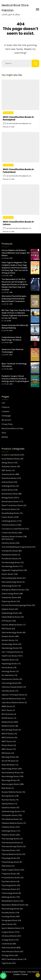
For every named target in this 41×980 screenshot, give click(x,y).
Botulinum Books (9, 509)
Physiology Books (9, 858)
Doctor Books (7, 574)
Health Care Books (9, 656)
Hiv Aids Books (8, 675)
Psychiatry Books (9, 881)
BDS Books (6, 539)
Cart (3, 403)
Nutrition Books (8, 800)
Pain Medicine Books (10, 819)
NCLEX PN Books (9, 761)
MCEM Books (7, 718)
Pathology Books (9, 831)
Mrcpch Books (8, 745)
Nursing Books (8, 796)
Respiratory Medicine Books (13, 905)
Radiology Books (9, 897)
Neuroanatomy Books (11, 773)
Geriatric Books (8, 640)
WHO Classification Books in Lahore (18, 223)
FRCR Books (7, 629)
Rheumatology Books (10, 909)
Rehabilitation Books (10, 901)
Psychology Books (9, 885)
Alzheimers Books (9, 466)
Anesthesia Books (9, 478)
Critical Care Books (9, 533)
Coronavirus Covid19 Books (13, 529)
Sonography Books (10, 920)
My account (6, 420)
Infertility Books (8, 691)
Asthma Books (8, 482)
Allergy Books (7, 463)
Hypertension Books (10, 679)
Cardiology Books (9, 521)
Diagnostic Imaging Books (12, 570)
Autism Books (7, 490)
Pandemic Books (8, 827)
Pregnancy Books (9, 874)
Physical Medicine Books (12, 854)
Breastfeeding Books (10, 513)
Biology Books (8, 498)
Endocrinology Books (10, 594)
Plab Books (6, 866)
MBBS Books (7, 706)
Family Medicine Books (11, 617)
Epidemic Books (8, 609)
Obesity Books (8, 804)
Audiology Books (9, 486)
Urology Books (8, 940)
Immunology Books (10, 683)
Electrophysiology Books (12, 582)
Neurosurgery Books (10, 784)
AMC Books (6, 470)
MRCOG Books (8, 738)
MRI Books (6, 753)
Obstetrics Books (9, 808)
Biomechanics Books (10, 502)
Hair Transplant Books (11, 652)
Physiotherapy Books (10, 862)
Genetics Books (8, 636)
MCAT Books (7, 710)
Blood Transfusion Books (12, 505)
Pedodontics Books (10, 555)
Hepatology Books (9, 664)
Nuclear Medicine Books (12, 792)
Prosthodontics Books (11, 878)
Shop (4, 433)
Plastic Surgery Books (11, 870)
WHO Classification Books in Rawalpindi (18, 118)
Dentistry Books (8, 543)
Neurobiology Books (10, 776)
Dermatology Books (10, 566)
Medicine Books (8, 726)
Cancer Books (7, 517)
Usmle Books (7, 944)
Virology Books (8, 955)
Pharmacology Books (10, 839)
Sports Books (7, 924)
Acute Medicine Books (11, 459)
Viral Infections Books (11, 951)
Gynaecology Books (10, 644)
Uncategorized (8, 113)
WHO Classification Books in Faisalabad (18, 171)
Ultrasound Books (9, 936)
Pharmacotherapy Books (12, 846)
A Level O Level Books (11, 455)
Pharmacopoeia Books (11, 843)
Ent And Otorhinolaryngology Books (17, 605)
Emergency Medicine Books (13, 590)
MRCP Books (7, 741)
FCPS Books (7, 621)
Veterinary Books (9, 948)
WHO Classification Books (12, 959)
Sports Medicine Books (11, 928)
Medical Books (8, 722)
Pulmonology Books (10, 893)
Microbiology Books (10, 730)
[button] (3, 976)
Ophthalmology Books (11, 811)
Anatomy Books (8, 474)
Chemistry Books (9, 525)
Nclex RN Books (8, 765)
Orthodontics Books (10, 551)
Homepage (6, 416)
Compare (5, 411)
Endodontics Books (10, 597)
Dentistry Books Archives (12, 537)
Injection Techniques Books (13, 695)
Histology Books (8, 671)
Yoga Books (7, 963)
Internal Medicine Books (12, 699)
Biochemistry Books (10, 494)
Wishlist (5, 437)
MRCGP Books (8, 734)
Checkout (6, 407)
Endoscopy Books (9, 601)
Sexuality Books (8, 913)
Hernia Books (7, 667)
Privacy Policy (7, 424)
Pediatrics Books (8, 835)
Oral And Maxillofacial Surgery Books (17, 547)
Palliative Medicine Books (12, 823)
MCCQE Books (8, 714)
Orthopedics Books (10, 815)
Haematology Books (10, 648)
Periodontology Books (11, 562)
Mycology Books (8, 757)
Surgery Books (8, 932)
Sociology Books (8, 916)
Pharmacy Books (9, 850)
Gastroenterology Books (12, 632)
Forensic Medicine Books (12, 625)
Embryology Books (9, 586)
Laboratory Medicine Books (13, 703)
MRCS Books (7, 749)
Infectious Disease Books (12, 687)
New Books (6, 788)
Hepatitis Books (8, 660)
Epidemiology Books (10, 613)
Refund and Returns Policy (12, 428)
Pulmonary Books (9, 889)
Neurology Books (9, 780)
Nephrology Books (9, 769)
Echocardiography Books (12, 578)
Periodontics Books (10, 559)
